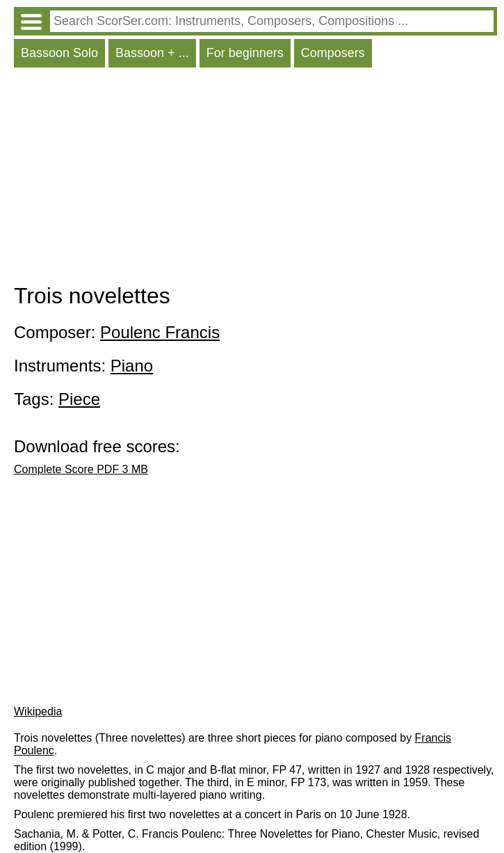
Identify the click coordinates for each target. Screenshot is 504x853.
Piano (132, 366)
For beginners (245, 53)
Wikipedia (38, 711)
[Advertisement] (255, 179)
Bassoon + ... (152, 53)
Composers (333, 53)
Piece (79, 399)
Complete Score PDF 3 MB (81, 469)
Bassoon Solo (59, 53)
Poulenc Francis (160, 332)
